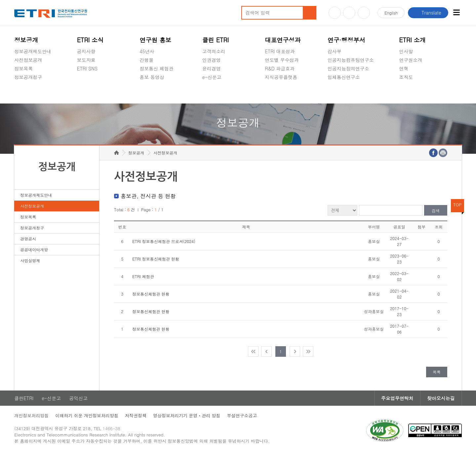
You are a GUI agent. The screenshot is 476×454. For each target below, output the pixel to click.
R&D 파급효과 (280, 68)
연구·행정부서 (346, 40)
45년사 (147, 51)
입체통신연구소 (344, 77)
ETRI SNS (87, 68)
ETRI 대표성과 (280, 51)
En (391, 13)
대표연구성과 (283, 40)
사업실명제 (30, 260)
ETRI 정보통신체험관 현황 (156, 259)
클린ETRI (24, 398)
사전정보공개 (28, 60)
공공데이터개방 (34, 249)
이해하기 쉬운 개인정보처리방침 (87, 415)
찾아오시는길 (441, 398)
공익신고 (212, 93)
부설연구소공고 (242, 415)
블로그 (349, 13)
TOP (457, 205)
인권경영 (212, 60)
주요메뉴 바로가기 (0, 0)
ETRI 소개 (412, 40)
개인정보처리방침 (31, 415)
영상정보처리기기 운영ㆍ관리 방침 (187, 415)
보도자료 (86, 60)
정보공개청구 (28, 77)
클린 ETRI (216, 40)
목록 (437, 372)
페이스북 (364, 13)
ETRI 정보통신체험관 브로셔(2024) (164, 241)
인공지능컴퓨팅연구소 (351, 60)
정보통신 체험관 (157, 68)
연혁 (404, 68)
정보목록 (23, 68)
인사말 (406, 51)
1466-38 (111, 428)
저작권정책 (136, 415)
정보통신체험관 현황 (151, 294)
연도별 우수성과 (282, 60)
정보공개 (26, 40)
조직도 (406, 77)
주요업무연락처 (397, 398)
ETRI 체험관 (143, 276)
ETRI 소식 (90, 40)
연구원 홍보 (155, 40)
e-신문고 (212, 77)
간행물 (146, 60)
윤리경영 (212, 68)
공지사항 (86, 51)
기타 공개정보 (414, 93)
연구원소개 (411, 60)
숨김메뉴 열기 (18, 85)
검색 (436, 210)
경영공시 (23, 93)
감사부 (335, 51)
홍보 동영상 (152, 77)
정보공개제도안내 (33, 51)
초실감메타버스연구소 (351, 93)
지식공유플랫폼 (281, 77)
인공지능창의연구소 (348, 68)
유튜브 (335, 13)
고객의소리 (214, 51)
